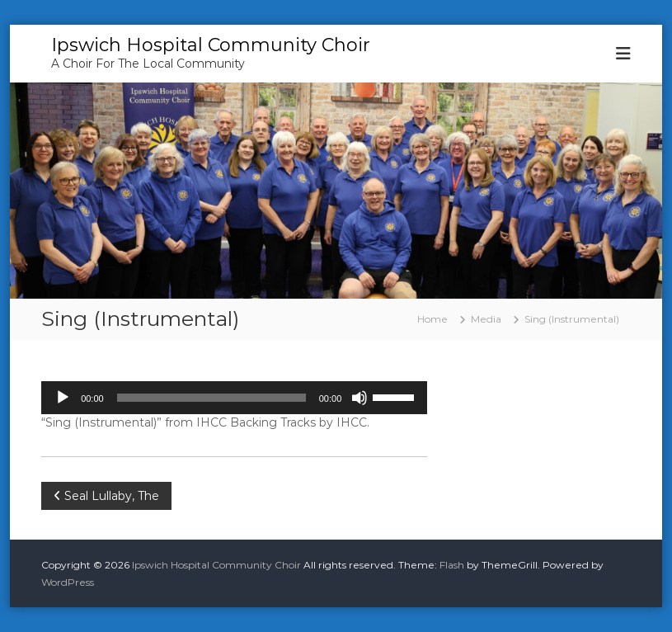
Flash (452, 565)
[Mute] (359, 398)
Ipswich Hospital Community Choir (211, 45)
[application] (234, 398)
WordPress (68, 582)
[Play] (63, 398)
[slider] (211, 398)
